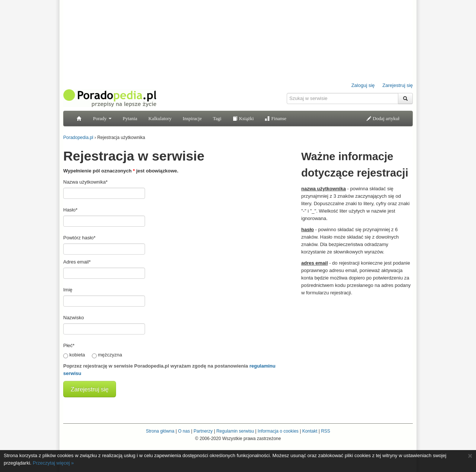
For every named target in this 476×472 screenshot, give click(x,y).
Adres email (77, 262)
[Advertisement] (357, 347)
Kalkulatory (160, 118)
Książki (243, 118)
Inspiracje (192, 118)
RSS (326, 431)
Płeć (69, 345)
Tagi (217, 118)
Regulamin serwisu (235, 431)
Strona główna (160, 431)
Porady (102, 118)
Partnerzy (203, 431)
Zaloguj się (363, 85)
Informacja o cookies (278, 431)
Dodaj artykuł (383, 118)
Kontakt (310, 431)
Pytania (130, 118)
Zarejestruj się (398, 85)
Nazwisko (74, 318)
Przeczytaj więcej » (53, 463)
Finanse (276, 118)
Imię (68, 290)
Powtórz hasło (79, 238)
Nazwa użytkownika (85, 182)
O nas (184, 431)
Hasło (70, 210)
